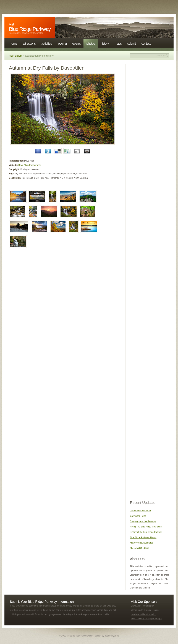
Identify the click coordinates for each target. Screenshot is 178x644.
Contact (146, 44)
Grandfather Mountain (140, 511)
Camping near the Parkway (143, 521)
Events (76, 44)
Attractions (29, 44)
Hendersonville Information (144, 614)
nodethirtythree (112, 636)
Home (13, 44)
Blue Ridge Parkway (30, 27)
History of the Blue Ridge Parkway (146, 532)
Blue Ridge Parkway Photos (143, 537)
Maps (118, 44)
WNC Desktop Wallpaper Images (146, 619)
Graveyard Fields (138, 516)
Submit (131, 44)
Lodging (62, 44)
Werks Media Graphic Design (145, 610)
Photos (91, 44)
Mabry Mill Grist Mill (139, 548)
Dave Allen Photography (30, 165)
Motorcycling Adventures (142, 543)
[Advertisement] (150, 118)
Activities (47, 44)
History (105, 44)
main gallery (16, 56)
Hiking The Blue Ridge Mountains (146, 527)
